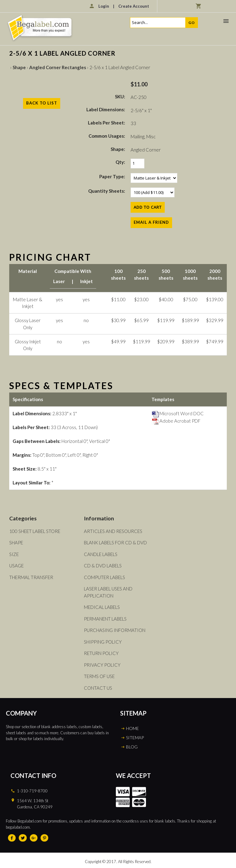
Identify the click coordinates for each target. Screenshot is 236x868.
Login (104, 6)
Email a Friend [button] (151, 222)
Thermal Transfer (31, 577)
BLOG (132, 747)
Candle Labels (101, 554)
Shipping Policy (103, 642)
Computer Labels (104, 577)
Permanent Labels (105, 619)
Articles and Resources (113, 531)
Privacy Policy (102, 665)
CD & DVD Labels (103, 566)
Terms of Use (99, 676)
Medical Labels (102, 607)
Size (14, 554)
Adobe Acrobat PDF (176, 421)
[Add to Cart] (148, 207)
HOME (132, 728)
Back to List (42, 103)
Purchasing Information (115, 630)
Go (192, 23)
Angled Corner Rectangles (58, 67)
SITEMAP (135, 738)
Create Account (134, 6)
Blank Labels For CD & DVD (115, 542)
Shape (19, 67)
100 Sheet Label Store (35, 531)
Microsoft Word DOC (178, 413)
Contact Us (98, 688)
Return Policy (101, 653)
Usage (16, 566)
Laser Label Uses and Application (108, 592)
